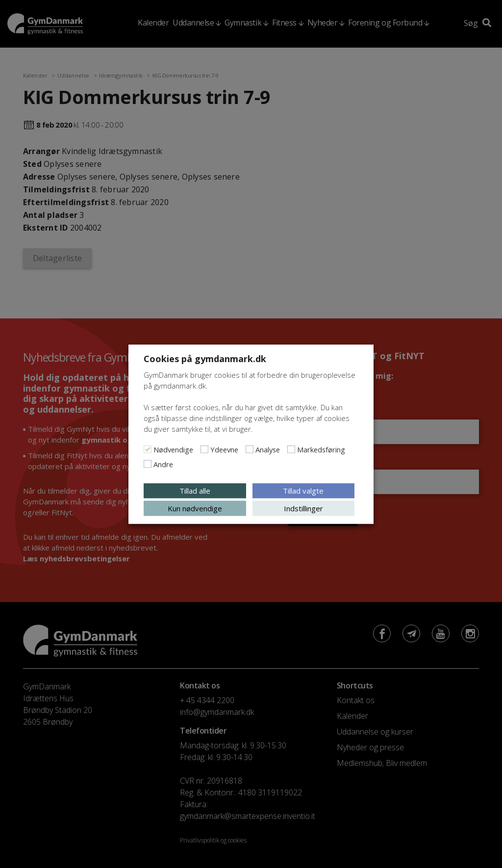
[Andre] (148, 464)
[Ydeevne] (204, 449)
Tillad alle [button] (195, 490)
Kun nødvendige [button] (195, 508)
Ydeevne (224, 449)
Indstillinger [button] (303, 508)
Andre (163, 464)
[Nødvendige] (148, 449)
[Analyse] (250, 449)
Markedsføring (321, 449)
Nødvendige (173, 449)
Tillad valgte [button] (303, 490)
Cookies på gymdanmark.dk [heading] (205, 358)
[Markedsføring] (291, 449)
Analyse (268, 449)
